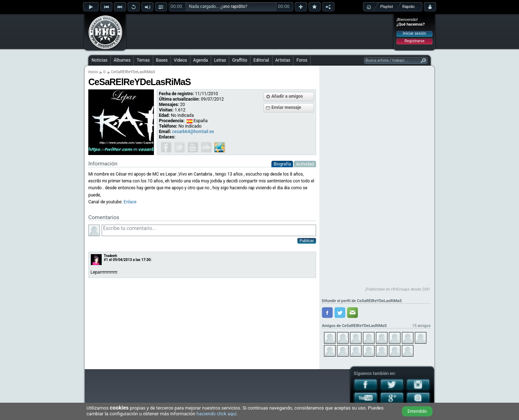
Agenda (201, 60)
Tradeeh (110, 256)
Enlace (130, 202)
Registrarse (414, 41)
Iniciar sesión (415, 33)
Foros (302, 60)
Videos (180, 60)
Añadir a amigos (287, 96)
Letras (220, 60)
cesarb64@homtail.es (193, 132)
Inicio (93, 72)
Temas (143, 60)
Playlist (387, 7)
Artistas (283, 60)
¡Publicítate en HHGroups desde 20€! (398, 289)
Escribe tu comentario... (209, 230)
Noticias (99, 60)
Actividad (305, 164)
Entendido (417, 411)
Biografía (282, 164)
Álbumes (122, 60)
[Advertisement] (260, 31)
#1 (106, 260)
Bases (162, 60)
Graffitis (240, 60)
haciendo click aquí (216, 414)
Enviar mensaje (286, 107)
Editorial (261, 60)
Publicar (307, 241)
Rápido (408, 7)
